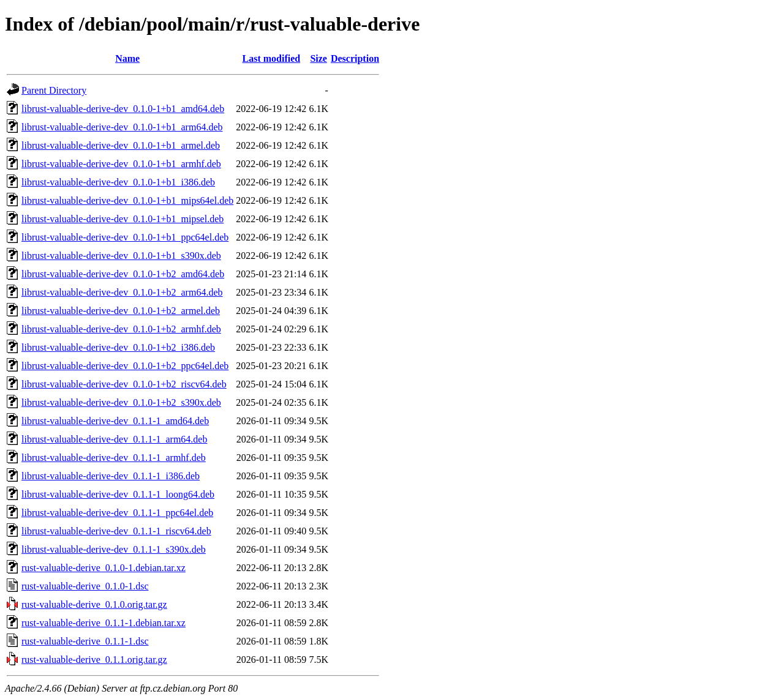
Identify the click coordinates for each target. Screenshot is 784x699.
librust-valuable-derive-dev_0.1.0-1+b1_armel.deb (121, 145)
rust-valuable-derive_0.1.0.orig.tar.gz (94, 604)
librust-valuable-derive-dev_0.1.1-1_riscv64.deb (116, 531)
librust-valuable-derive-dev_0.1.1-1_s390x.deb (114, 549)
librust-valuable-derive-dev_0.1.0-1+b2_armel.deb (121, 311)
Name (127, 58)
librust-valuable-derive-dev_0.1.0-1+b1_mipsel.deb (123, 219)
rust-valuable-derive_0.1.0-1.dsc (85, 586)
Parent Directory (54, 90)
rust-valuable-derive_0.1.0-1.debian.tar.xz (104, 568)
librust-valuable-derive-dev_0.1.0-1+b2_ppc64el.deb (125, 366)
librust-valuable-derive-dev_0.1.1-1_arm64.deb (114, 439)
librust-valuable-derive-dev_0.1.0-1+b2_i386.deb (118, 347)
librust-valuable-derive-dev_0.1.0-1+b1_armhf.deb (121, 164)
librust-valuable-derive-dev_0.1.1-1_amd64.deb (115, 421)
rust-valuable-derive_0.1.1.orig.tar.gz (94, 660)
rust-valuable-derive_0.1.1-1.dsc (85, 641)
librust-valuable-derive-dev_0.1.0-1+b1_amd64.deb (123, 109)
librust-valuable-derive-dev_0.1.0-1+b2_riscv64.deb (124, 384)
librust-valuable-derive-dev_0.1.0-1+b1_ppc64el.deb (125, 237)
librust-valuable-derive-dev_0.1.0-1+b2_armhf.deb (121, 329)
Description (355, 58)
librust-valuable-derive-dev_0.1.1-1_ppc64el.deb (117, 513)
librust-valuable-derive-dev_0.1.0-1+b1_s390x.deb (121, 256)
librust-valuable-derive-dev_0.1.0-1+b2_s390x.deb (121, 402)
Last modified (271, 58)
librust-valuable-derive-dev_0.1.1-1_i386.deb (111, 476)
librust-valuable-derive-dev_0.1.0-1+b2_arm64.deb (122, 292)
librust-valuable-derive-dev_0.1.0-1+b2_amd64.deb (123, 274)
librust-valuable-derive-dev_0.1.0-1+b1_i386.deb (118, 182)
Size (318, 58)
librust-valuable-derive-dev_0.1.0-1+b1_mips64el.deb (127, 200)
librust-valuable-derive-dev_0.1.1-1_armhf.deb (114, 458)
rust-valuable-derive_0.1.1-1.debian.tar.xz (104, 623)
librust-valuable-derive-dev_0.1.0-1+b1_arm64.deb (122, 127)
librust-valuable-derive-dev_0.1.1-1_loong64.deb (118, 494)
